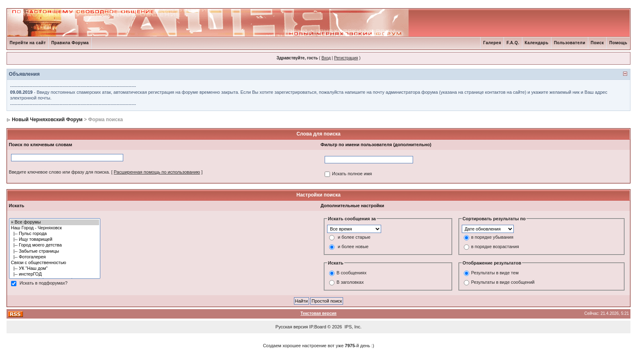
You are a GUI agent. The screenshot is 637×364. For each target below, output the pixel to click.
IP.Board (317, 327)
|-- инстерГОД (55, 274)
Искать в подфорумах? (44, 283)
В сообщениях (351, 273)
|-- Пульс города (55, 234)
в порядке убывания (492, 237)
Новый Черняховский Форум (47, 120)
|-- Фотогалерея (55, 257)
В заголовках (350, 283)
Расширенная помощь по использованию (157, 172)
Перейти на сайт (28, 43)
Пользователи (570, 43)
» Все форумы (55, 222)
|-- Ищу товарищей (55, 240)
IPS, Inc (353, 327)
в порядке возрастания (495, 246)
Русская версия (292, 327)
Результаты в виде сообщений (503, 283)
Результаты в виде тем (495, 273)
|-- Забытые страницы (55, 251)
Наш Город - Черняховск (55, 228)
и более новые (353, 246)
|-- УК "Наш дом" (55, 269)
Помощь (618, 43)
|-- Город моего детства (55, 245)
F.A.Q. (513, 43)
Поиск (597, 43)
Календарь (537, 43)
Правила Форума (70, 43)
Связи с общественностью (55, 263)
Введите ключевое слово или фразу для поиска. (60, 172)
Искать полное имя (352, 174)
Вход (326, 58)
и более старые (354, 237)
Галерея (492, 43)
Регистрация (346, 58)
